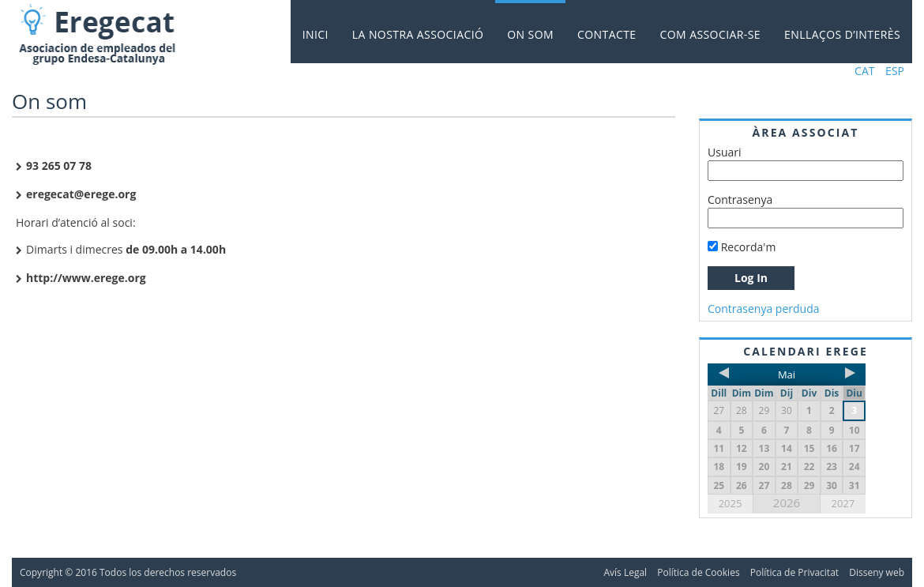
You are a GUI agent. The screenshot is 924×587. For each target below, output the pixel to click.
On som (530, 34)
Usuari (725, 152)
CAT (864, 71)
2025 (731, 503)
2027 (843, 503)
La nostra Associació (418, 34)
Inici (316, 34)
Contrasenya (740, 199)
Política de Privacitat (794, 572)
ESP (895, 71)
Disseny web (877, 572)
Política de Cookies (698, 572)
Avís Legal (625, 572)
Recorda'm (742, 247)
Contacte (607, 34)
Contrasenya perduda (764, 309)
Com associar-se (711, 34)
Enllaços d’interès (842, 34)
